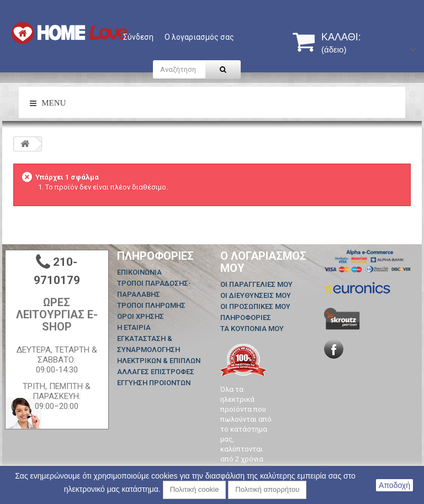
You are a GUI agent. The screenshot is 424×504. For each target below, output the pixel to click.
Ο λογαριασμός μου (263, 262)
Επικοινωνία (139, 272)
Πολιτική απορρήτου (267, 489)
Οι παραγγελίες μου (256, 284)
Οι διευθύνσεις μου (256, 295)
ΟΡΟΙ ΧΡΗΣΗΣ (141, 316)
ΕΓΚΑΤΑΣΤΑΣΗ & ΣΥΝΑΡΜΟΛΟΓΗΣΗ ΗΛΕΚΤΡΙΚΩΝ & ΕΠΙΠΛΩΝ (159, 350)
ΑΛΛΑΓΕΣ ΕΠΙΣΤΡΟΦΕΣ (156, 372)
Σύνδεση (138, 37)
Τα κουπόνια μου (252, 329)
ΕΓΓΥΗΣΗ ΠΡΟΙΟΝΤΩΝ (154, 383)
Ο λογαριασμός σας (199, 37)
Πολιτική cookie (195, 489)
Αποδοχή (394, 485)
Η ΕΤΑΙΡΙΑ (134, 327)
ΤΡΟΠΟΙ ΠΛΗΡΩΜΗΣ (151, 305)
